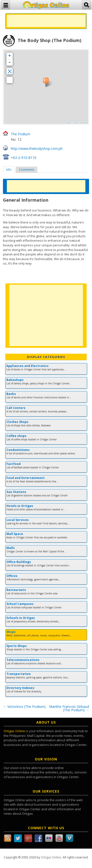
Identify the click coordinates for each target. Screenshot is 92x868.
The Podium (20, 134)
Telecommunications (23, 660)
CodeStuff (84, 123)
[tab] (9, 170)
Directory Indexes (20, 688)
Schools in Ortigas (21, 618)
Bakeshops (15, 380)
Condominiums (18, 450)
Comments (26, 170)
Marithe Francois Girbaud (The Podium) (69, 708)
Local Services (18, 520)
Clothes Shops (17, 422)
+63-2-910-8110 (24, 158)
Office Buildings (19, 562)
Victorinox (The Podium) (24, 707)
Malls (11, 548)
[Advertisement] (46, 21)
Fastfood (13, 464)
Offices (12, 576)
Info (9, 170)
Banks (11, 394)
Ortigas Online (14, 731)
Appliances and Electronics (27, 366)
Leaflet (68, 123)
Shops (11, 632)
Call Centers (16, 408)
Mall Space (15, 534)
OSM (75, 123)
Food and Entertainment (26, 478)
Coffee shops (16, 436)
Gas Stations (16, 492)
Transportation (19, 674)
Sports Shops (17, 646)
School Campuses (20, 604)
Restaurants (16, 590)
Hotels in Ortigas (20, 506)
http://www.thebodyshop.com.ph (37, 148)
